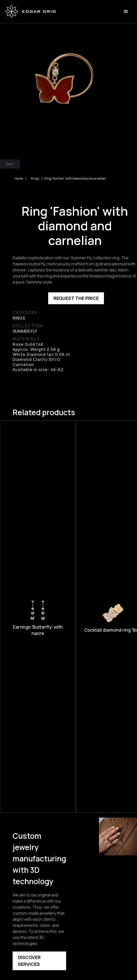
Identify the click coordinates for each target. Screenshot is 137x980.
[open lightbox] (68, 84)
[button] (126, 12)
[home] (30, 11)
